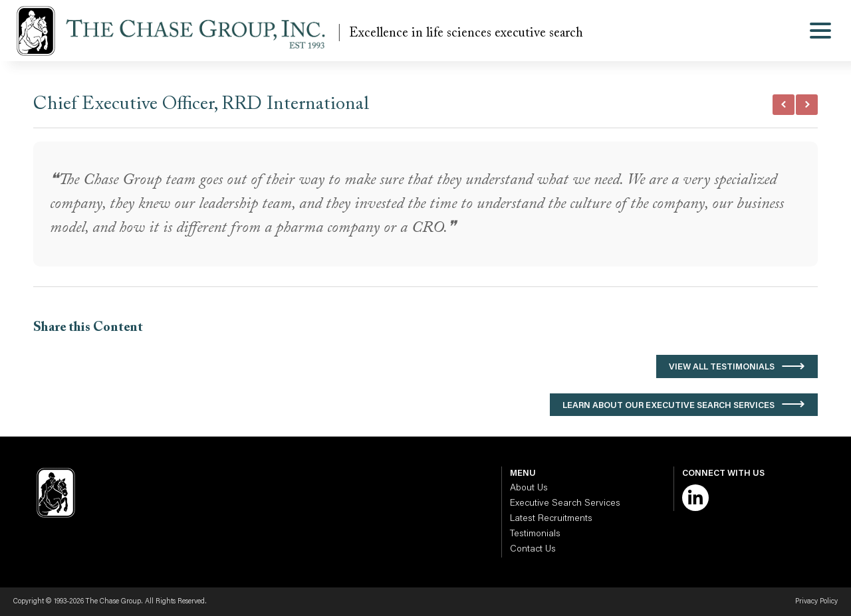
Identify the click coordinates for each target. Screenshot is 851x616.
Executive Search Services (565, 504)
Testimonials (535, 534)
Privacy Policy (816, 602)
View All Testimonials (722, 367)
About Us (529, 488)
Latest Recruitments (551, 519)
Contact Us (533, 550)
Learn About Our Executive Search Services (669, 406)
